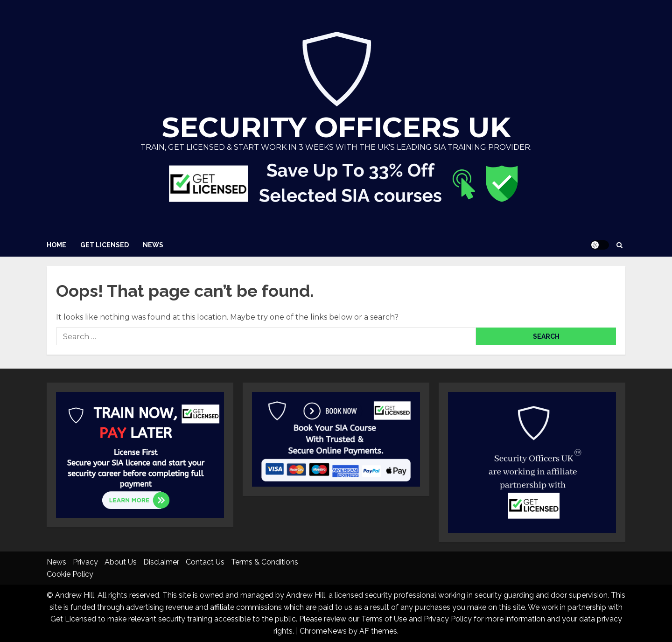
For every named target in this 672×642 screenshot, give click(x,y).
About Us (121, 562)
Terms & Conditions (265, 562)
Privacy (85, 562)
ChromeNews (323, 631)
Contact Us (205, 562)
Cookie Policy (70, 574)
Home (56, 245)
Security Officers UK (336, 127)
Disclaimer (161, 562)
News (153, 245)
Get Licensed (105, 245)
